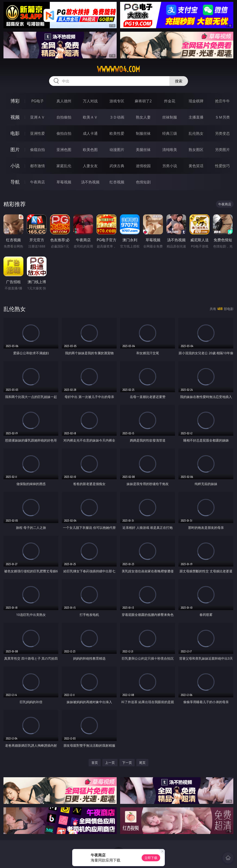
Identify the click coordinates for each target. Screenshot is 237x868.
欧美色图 (90, 150)
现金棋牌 (196, 101)
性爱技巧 (222, 166)
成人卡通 (90, 133)
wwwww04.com (118, 69)
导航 (15, 182)
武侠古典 (117, 166)
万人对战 (90, 101)
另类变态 (222, 133)
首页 (95, 763)
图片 (15, 149)
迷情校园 (143, 166)
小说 (15, 166)
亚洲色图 (64, 150)
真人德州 (64, 101)
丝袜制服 (170, 117)
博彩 (15, 101)
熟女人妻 (143, 117)
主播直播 (196, 117)
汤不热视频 (90, 182)
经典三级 (170, 133)
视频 (15, 117)
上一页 (110, 763)
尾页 (142, 763)
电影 (15, 133)
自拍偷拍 (64, 117)
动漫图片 (117, 150)
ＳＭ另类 (222, 117)
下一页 (127, 763)
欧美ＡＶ (90, 117)
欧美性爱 (117, 133)
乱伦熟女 (196, 133)
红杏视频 (117, 182)
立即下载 (151, 858)
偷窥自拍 (37, 150)
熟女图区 (196, 150)
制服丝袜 (143, 133)
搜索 (179, 81)
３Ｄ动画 (117, 117)
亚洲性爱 (37, 133)
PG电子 (37, 101)
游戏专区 (117, 101)
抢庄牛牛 (222, 101)
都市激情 (37, 166)
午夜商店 (37, 182)
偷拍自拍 (64, 133)
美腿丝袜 (143, 150)
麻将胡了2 (143, 101)
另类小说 (170, 166)
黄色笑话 (196, 166)
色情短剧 (143, 182)
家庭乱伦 (64, 166)
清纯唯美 (170, 150)
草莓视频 (64, 182)
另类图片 (222, 150)
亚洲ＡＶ (37, 117)
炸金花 (170, 101)
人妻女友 (90, 166)
